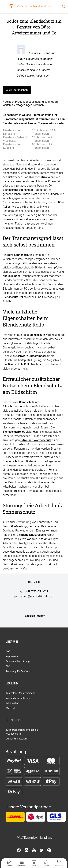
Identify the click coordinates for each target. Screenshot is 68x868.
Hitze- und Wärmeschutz (36, 440)
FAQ (8, 666)
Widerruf (10, 708)
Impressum (12, 656)
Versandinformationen (18, 698)
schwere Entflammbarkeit (33, 356)
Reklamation (12, 703)
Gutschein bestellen (16, 739)
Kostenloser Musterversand (20, 693)
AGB (8, 651)
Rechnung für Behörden (18, 671)
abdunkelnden (12, 276)
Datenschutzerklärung (18, 661)
